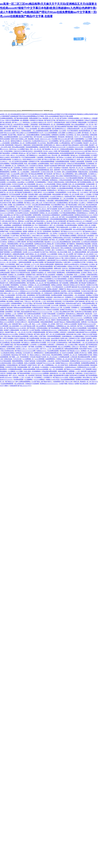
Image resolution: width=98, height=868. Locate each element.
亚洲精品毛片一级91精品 (16, 287)
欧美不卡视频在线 (20, 338)
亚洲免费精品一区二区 (18, 143)
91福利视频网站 (79, 139)
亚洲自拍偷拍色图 (37, 145)
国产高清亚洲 (48, 174)
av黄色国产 (51, 344)
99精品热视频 (82, 122)
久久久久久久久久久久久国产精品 (81, 151)
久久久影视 (63, 131)
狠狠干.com (20, 264)
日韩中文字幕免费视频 (12, 120)
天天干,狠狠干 (5, 386)
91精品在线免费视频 (29, 369)
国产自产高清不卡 (32, 153)
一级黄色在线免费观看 (25, 262)
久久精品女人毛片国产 (21, 347)
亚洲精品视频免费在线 (52, 353)
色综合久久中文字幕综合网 (88, 266)
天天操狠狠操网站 (41, 182)
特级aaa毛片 (19, 145)
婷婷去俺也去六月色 (48, 126)
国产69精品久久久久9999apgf (83, 359)
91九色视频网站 (54, 141)
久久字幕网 (89, 139)
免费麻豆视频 (74, 283)
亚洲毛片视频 (91, 258)
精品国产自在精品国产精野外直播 (55, 166)
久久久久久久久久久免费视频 (40, 373)
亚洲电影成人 (54, 180)
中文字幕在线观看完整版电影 (75, 178)
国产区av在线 (38, 303)
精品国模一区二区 (48, 118)
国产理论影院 (31, 328)
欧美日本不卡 (68, 211)
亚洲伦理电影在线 (71, 182)
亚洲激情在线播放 (54, 153)
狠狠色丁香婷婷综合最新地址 (60, 320)
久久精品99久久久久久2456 (75, 147)
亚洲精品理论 (72, 250)
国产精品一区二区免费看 (57, 240)
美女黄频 (12, 246)
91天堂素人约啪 (21, 295)
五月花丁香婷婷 (51, 188)
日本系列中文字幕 (11, 367)
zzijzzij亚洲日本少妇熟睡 (21, 124)
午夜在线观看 (78, 293)
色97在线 (27, 264)
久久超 (69, 192)
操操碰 (25, 231)
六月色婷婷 (33, 344)
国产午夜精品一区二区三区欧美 (84, 254)
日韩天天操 (81, 205)
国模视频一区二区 (11, 166)
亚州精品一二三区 (11, 314)
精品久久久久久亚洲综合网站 (43, 238)
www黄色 (47, 235)
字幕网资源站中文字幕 (20, 250)
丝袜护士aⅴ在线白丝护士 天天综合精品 (76, 264)
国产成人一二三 (17, 122)
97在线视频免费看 (40, 188)
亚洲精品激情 (73, 365)
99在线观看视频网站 (32, 147)
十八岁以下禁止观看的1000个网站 (64, 312)
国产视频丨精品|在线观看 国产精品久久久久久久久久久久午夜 (33, 312)
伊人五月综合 (42, 143)
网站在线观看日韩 (43, 233)
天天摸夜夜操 (61, 314)
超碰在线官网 (35, 172)
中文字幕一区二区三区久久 (33, 316)
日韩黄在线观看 (26, 131)
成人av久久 (40, 184)
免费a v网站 (65, 316)
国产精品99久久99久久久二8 (76, 221)
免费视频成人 (51, 326)
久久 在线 (62, 373)
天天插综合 (90, 262)
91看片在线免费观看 (74, 291)
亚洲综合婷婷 (76, 242)
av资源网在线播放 (44, 163)
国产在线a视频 (64, 283)
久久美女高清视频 (50, 184)
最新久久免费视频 (18, 203)
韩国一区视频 (8, 205)
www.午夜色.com (38, 235)
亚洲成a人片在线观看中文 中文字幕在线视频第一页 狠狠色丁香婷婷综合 (60, 279)
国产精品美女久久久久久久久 (48, 318)
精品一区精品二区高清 (14, 180)
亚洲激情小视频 (12, 373)
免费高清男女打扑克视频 (39, 342)
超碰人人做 (7, 324)
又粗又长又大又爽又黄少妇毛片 (23, 151)
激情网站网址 (61, 272)
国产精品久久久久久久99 (58, 147)
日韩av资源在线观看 (27, 238)
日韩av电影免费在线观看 (49, 371)
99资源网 (63, 223)
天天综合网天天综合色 (22, 213)
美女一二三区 (30, 289)
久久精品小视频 (73, 344)
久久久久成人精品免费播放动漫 (61, 242)
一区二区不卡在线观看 (89, 256)
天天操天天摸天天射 (49, 203)
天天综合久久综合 (38, 178)
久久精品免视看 (10, 295)
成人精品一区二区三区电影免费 (56, 221)
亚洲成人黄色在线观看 (7, 227)
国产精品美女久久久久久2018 (66, 120)
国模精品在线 (59, 264)
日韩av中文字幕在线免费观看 (76, 163)
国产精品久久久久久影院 (61, 377)
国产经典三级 (55, 223)
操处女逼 (47, 178)
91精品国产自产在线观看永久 (17, 320)
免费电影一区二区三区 (35, 231)
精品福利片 (63, 351)
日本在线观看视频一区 (55, 198)
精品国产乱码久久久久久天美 (87, 324)
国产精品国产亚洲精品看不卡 (24, 192)
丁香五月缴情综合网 (62, 227)
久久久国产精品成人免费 (28, 326)
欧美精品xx (86, 211)
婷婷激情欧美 (79, 240)
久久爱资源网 (4, 326)
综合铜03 (54, 277)
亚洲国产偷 (44, 198)
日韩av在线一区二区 (11, 198)
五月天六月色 (87, 268)
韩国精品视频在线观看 (73, 322)
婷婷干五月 (60, 324)
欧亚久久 (11, 188)
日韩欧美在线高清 (38, 307)
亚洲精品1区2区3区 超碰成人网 (44, 244)
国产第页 (47, 223)
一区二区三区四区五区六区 (90, 342)
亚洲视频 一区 (15, 172)
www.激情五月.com (45, 155)
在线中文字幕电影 (72, 122)
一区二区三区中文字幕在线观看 (16, 270)
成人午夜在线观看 (30, 184)
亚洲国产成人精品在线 (82, 384)
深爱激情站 (63, 305)
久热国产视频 (63, 384)
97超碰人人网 (23, 139)
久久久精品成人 (21, 155)
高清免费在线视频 (41, 289)
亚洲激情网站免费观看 (88, 363)
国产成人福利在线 (6, 122)
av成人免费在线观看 (45, 194)
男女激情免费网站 (57, 355)
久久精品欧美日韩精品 (8, 353)
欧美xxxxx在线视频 (42, 369)
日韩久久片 (75, 347)
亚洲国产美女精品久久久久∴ (69, 310)
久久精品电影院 (6, 355)
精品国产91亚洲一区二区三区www (47, 357)
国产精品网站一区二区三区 (51, 149)
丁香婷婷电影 (34, 124)
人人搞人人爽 (27, 324)
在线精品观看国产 (33, 270)
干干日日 (28, 205)
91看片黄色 (67, 262)
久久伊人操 (29, 310)
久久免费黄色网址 (90, 147)
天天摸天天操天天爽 (88, 291)
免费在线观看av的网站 (90, 207)
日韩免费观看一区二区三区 (29, 176)
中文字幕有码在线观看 (29, 157)
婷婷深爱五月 (89, 157)
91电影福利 (49, 297)
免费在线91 (75, 330)
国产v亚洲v (37, 258)
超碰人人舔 (7, 293)
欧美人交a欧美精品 (83, 135)
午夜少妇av (91, 219)
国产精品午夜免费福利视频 (35, 242)
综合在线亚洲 (38, 151)
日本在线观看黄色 (61, 192)
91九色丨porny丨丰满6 (50, 151)
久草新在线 (74, 357)
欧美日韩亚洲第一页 (37, 293)
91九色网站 (11, 240)
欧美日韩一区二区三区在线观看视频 (39, 229)
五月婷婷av (24, 285)
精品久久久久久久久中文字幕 (76, 289)
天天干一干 (78, 137)
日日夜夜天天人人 (61, 250)
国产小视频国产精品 (7, 344)
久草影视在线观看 (43, 196)
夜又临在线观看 (16, 342)
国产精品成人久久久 (74, 351)
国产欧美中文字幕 (50, 120)
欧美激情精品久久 (83, 213)
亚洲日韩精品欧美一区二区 (47, 124)
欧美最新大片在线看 (85, 330)
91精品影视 (13, 386)
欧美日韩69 (50, 301)
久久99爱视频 (30, 182)
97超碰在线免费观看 (61, 246)
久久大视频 (19, 371)
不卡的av (73, 320)
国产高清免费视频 (92, 375)
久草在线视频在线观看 (82, 297)
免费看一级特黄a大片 (75, 246)
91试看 (25, 252)
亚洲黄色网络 (37, 215)
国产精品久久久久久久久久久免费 (40, 305)
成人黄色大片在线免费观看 (78, 328)
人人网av (66, 207)
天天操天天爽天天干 (21, 322)
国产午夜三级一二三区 (39, 301)
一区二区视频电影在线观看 (40, 131)
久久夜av (4, 277)
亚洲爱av (89, 295)
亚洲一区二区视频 (90, 225)
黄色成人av (22, 153)
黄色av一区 (76, 192)
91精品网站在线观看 (17, 163)
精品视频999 (80, 120)
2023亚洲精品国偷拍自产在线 (24, 188)
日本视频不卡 (48, 377)
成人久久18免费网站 (65, 347)
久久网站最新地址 (65, 143)
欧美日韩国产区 (16, 157)
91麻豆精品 (79, 373)
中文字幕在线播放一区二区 (46, 246)
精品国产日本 (4, 283)
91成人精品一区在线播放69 (32, 371)
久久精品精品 (45, 367)
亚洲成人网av (76, 186)
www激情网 (80, 320)
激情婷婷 (86, 279)
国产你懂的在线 (78, 180)
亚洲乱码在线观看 (49, 303)
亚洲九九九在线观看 (71, 324)
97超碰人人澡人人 (22, 349)
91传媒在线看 (91, 184)
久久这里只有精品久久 (57, 196)
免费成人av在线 (50, 176)
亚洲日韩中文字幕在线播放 (83, 312)
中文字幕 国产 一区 (57, 211)
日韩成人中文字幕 (73, 266)
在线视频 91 (4, 287)
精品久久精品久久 (36, 355)
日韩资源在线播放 (42, 328)
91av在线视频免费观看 (68, 379)
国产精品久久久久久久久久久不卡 (71, 231)
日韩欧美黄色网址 (92, 275)
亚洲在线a (19, 353)
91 (60, 353)
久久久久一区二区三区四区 (8, 262)
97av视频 (54, 139)
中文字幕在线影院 (73, 131)
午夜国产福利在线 (30, 361)
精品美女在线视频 (84, 365)
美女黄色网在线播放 (71, 225)
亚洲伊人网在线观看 (28, 281)
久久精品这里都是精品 (57, 367)
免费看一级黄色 (93, 353)
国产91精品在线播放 (60, 266)
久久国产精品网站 (35, 330)
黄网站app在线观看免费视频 (22, 307)
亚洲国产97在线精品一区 (39, 272)
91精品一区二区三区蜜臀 (66, 254)
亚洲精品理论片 (52, 190)
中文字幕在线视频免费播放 (68, 213)
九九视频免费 (10, 219)
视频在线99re (79, 149)
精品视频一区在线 (34, 139)
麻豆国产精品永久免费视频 (74, 270)
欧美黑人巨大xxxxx (6, 377)
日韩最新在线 (30, 219)
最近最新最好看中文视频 (61, 375)
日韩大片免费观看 (18, 363)
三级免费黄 (40, 157)
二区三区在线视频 (68, 198)
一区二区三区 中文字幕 (25, 332)
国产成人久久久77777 (24, 386)
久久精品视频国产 (90, 326)
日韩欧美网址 (65, 328)
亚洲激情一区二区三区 (70, 355)
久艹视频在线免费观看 (86, 310)
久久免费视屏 (20, 240)
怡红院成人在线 (45, 338)
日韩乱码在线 (8, 359)
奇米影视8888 (34, 213)
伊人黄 (57, 118)
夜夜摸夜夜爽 (10, 145)
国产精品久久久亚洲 (32, 277)
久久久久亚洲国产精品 (26, 137)
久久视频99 (11, 371)
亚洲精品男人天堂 (23, 166)
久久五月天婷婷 (64, 256)
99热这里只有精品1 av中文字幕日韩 (74, 285)
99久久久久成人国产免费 (66, 139)
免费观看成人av (61, 326)
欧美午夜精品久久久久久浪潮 (32, 159)
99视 (70, 342)
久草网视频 (14, 153)
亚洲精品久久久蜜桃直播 (47, 227)
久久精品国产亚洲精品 (31, 268)
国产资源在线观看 (64, 151)
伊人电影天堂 (24, 330)
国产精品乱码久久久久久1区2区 (16, 328)
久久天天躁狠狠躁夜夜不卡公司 (34, 133)
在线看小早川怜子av (81, 353)
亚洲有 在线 (64, 338)
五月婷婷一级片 (50, 250)
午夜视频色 (90, 229)
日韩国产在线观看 (86, 338)
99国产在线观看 (17, 170)
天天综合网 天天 (28, 353)
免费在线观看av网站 (89, 303)
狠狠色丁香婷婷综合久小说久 (83, 126)
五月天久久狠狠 (23, 260)
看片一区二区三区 (36, 149)
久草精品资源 (89, 320)
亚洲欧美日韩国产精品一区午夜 (63, 293)
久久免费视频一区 (28, 359)
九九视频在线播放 (78, 336)
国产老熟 (62, 217)
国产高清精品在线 (92, 344)
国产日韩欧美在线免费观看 (33, 314)
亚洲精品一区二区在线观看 (89, 351)
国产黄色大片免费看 (53, 332)
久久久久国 (9, 340)
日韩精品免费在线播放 (67, 149)
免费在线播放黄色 (33, 198)
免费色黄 (84, 322)
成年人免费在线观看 (81, 174)
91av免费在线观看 (53, 351)
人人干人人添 (35, 264)
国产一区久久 (13, 375)
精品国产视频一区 (11, 332)
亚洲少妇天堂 (55, 248)
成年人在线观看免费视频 (70, 172)
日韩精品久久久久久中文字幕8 (29, 291)
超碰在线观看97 (63, 371)
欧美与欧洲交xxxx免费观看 (20, 336)
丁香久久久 (28, 301)
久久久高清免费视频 (51, 133)
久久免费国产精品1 (24, 149)
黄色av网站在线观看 (18, 147)
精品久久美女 (71, 223)
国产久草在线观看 (78, 157)
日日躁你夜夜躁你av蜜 (42, 219)
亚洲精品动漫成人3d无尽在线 (62, 238)
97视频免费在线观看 (39, 332)
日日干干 (50, 122)
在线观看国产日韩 (59, 382)
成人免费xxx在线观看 (45, 129)
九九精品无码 (63, 233)
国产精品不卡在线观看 (26, 258)
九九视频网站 (29, 379)
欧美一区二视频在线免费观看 (77, 252)
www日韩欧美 (55, 338)
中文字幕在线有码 (41, 168)
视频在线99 (27, 145)
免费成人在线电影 (57, 285)
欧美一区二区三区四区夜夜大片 (67, 159)
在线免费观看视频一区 (84, 299)
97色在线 (33, 357)
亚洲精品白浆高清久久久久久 (84, 215)
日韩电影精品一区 (61, 344)
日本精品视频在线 (12, 365)
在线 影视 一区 (23, 375)
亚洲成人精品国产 (53, 289)
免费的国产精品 (60, 303)
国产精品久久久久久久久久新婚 (22, 178)
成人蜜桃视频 (24, 120)
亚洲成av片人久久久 (13, 238)
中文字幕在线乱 (41, 200)
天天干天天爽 (51, 342)
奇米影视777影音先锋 (35, 375)
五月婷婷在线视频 (84, 155)
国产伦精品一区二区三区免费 (71, 194)
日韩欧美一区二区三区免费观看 (49, 186)
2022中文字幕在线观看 (62, 361)
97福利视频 (75, 238)
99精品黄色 (89, 190)
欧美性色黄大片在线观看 (77, 375)
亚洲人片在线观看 (30, 363)
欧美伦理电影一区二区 (87, 238)
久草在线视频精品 (11, 318)
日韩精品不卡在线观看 (32, 384)
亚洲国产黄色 (20, 217)
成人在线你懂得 (14, 326)
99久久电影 (78, 334)
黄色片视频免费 (33, 248)
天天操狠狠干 (39, 377)
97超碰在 (5, 223)
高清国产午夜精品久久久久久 (78, 219)
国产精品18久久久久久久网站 (9, 334)
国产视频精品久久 (32, 155)
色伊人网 (44, 258)
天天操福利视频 (88, 293)
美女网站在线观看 (41, 281)
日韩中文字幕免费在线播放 (19, 196)
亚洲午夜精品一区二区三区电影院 (36, 254)
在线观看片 (14, 258)
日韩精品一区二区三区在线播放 (49, 213)
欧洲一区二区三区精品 (84, 159)
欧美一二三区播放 (86, 194)
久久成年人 (82, 203)
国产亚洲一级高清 (40, 334)
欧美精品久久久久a (40, 310)
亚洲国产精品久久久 (62, 363)
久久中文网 (55, 305)
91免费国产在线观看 (6, 347)
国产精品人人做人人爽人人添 (33, 203)
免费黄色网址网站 (10, 316)
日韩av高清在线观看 (66, 180)
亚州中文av (13, 149)
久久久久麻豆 (4, 268)
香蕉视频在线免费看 (75, 268)
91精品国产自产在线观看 (39, 190)
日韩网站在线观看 (45, 277)
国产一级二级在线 (34, 367)
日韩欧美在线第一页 (64, 330)
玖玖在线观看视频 (71, 217)
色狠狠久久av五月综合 (53, 379)
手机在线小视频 (48, 375)
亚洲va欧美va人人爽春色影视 (75, 314)
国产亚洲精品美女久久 (59, 129)
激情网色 (81, 225)
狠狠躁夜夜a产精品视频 (83, 244)
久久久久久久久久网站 (58, 270)
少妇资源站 (17, 168)
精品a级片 (48, 242)
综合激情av (57, 168)
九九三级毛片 (85, 192)
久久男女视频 (78, 281)
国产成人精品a (73, 203)
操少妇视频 (6, 285)
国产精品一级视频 (79, 209)
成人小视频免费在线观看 (83, 198)
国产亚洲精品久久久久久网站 (16, 277)
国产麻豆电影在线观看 (21, 118)
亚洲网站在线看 (58, 207)
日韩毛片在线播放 (8, 338)
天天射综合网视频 (60, 244)
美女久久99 (69, 382)
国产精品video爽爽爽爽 (36, 174)
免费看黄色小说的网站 (59, 135)
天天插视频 (67, 307)
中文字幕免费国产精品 (58, 205)
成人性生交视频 (63, 252)
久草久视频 (61, 133)
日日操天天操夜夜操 (16, 231)
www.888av (21, 182)
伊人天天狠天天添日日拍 (85, 170)
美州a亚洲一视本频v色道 (66, 137)
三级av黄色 (51, 361)
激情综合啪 (70, 334)
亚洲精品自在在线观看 (10, 266)
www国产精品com (60, 322)
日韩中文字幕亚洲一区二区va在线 (75, 258)
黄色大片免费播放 (30, 340)
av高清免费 (7, 131)
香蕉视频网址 (15, 285)
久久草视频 (73, 299)
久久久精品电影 (10, 264)
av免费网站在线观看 (67, 215)
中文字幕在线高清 (58, 287)
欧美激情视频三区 (29, 225)
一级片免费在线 (32, 320)
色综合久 (71, 384)
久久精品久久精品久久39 (39, 122)
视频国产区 (63, 289)
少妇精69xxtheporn (71, 367)
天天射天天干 (56, 316)
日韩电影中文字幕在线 (37, 120)
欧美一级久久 (11, 155)
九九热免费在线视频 (91, 240)
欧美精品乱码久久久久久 (49, 330)
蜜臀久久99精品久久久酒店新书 (27, 279)
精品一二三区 (36, 324)
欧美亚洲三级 (70, 373)
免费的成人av (15, 176)
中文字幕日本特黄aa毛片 (69, 170)
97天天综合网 (91, 196)
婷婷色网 (84, 371)
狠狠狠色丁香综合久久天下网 (53, 307)
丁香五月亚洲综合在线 (7, 351)
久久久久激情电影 (49, 192)
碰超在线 (74, 287)
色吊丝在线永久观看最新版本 (51, 215)
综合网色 (64, 291)
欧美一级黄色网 (55, 170)
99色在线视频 (57, 194)
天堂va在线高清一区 (89, 137)
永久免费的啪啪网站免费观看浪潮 (50, 291)
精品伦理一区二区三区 (76, 168)
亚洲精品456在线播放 (83, 379)
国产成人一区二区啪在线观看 (76, 340)
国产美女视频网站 (54, 328)
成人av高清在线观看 (80, 229)
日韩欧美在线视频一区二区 (19, 229)
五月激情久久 (93, 174)
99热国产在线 (19, 301)
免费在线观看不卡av (36, 118)
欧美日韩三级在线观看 (41, 240)
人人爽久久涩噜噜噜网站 (12, 233)
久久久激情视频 (52, 254)
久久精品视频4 (69, 275)
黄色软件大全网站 (29, 170)
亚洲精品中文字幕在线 (26, 334)
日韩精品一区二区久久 (39, 209)
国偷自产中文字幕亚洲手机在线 (20, 272)
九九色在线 (92, 200)
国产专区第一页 (24, 355)
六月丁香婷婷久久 (85, 118)
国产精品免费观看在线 (52, 283)
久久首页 (50, 168)
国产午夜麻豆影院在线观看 (8, 209)
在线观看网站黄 (17, 225)
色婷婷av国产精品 (70, 196)
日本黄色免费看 (41, 361)
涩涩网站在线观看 (31, 143)
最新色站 (11, 256)
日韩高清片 (63, 332)
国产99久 (80, 326)
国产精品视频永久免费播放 (68, 235)
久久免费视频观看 (16, 252)
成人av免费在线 (41, 326)
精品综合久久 (16, 131)
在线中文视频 (84, 145)
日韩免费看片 (9, 312)
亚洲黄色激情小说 (49, 145)
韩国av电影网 (76, 342)
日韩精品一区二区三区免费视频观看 (39, 285)
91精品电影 (71, 332)
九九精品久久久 (17, 159)
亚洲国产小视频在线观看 (12, 330)
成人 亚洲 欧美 (72, 326)
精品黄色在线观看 (34, 322)
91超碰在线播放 (46, 135)
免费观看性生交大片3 (12, 291)
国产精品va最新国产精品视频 (64, 126)
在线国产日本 (70, 240)
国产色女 (86, 233)
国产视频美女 (71, 244)
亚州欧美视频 (11, 349)
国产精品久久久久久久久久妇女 (15, 310)
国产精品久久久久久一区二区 (43, 207)
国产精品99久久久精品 (89, 176)
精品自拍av (15, 355)
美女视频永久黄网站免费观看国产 (26, 246)
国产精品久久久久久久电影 (66, 190)
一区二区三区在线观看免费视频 (41, 211)
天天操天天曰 (27, 141)
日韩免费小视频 (33, 194)
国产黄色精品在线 (64, 318)
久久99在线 (68, 157)
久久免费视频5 (77, 141)
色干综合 (71, 233)
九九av (36, 227)
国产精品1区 (84, 347)
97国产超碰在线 (80, 301)
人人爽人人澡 (54, 217)
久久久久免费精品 (39, 379)
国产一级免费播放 (6, 225)
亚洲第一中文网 (82, 250)
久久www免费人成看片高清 (19, 174)
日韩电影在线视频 (73, 118)
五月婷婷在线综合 (62, 342)
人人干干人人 (86, 305)
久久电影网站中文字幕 (79, 262)
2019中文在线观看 (68, 353)
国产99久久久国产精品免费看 (23, 215)
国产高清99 (63, 118)
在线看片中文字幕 (92, 285)
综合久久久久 (47, 316)
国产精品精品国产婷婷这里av (54, 262)
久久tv (93, 287)
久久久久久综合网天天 (74, 305)
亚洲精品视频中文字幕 (85, 355)
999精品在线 (4, 375)
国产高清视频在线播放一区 (86, 182)
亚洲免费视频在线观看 (73, 272)
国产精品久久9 (10, 382)
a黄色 (28, 293)
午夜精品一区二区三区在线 (65, 359)
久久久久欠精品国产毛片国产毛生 (38, 252)
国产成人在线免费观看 (27, 244)
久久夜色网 (67, 287)
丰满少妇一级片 (16, 305)
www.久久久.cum (45, 139)
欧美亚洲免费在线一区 (86, 131)
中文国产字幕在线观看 (49, 314)
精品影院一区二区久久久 (29, 233)
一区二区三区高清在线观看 (30, 186)
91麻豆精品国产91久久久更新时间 (57, 260)
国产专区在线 (38, 137)
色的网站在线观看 (57, 295)
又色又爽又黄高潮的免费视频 (41, 205)
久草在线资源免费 (29, 200)
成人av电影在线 (19, 384)
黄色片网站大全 (88, 377)
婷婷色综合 (26, 122)
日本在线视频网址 (86, 307)
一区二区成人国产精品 (14, 281)
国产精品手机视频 (83, 217)
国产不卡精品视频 (64, 277)
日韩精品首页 (49, 293)
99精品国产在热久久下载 (56, 258)
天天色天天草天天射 (43, 217)
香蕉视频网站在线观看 (64, 124)
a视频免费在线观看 (19, 254)
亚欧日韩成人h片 (59, 297)
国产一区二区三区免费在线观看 (56, 334)
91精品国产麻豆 (17, 324)
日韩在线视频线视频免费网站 (59, 219)
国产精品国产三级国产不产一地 (27, 266)
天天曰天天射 (18, 359)
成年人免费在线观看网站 (23, 382)
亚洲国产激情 (33, 196)
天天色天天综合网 (18, 184)
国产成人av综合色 (65, 141)
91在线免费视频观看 (7, 384)
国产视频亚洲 (78, 211)
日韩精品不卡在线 (89, 270)
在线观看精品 (31, 295)
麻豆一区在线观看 (38, 223)
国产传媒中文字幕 (65, 186)
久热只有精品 (92, 260)
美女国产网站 (12, 135)
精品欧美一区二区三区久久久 (89, 382)
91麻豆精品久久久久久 (58, 178)
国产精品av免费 (80, 153)
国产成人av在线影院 (49, 275)
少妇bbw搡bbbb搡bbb (33, 135)
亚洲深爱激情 (47, 231)
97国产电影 (42, 336)
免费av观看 (45, 180)
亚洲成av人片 (55, 235)
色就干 (52, 163)
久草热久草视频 (18, 340)
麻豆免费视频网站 (45, 270)
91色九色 (65, 268)
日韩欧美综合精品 (59, 182)
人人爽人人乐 (78, 233)
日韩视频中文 (75, 307)
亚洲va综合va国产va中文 (74, 303)
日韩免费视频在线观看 (62, 161)
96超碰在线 (87, 180)
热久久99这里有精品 (84, 287)
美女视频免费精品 (88, 141)
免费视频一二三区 (74, 371)
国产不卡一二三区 (46, 349)
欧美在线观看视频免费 (67, 153)
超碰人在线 (25, 305)
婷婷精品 (27, 190)
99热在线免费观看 (36, 256)
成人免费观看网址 (68, 174)
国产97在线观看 (52, 209)
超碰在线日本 (54, 373)
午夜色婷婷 (65, 168)
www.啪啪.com (8, 215)
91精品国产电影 (20, 219)
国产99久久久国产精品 (49, 159)
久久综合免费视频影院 (50, 137)
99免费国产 (28, 126)
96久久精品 (20, 133)
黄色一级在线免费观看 (25, 209)
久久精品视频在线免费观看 (65, 188)
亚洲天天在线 (87, 246)
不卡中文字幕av (28, 303)
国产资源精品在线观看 (18, 289)
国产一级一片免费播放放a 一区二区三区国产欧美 (53, 365)
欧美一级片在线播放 (31, 163)
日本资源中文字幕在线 (36, 166)
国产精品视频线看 (8, 297)
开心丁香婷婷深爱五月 (42, 225)
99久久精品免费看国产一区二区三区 (83, 124)
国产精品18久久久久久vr (50, 256)
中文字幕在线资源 (68, 301)
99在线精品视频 (22, 367)
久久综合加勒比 (12, 182)
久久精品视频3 (42, 344)
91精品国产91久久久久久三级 (46, 363)
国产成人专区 (90, 301)
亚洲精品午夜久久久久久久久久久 (81, 361)
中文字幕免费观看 (12, 211)
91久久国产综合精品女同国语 (43, 299)
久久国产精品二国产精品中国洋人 (35, 221)
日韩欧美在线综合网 (73, 129)
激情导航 (39, 275)
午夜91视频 (50, 200)
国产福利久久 (36, 126)
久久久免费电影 (10, 207)
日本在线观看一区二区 (88, 186)
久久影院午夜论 (5, 176)
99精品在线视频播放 (27, 299)
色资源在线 (6, 235)
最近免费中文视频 (53, 143)
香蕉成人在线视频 (62, 184)
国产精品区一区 (87, 133)
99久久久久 (20, 200)
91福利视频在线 (67, 336)
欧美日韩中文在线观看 (65, 209)
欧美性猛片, (21, 129)
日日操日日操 (22, 318)
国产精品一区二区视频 (43, 340)
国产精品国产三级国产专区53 (28, 365)
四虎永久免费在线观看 (47, 264)
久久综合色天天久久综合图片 (42, 287)
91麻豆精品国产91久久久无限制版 (86, 332)
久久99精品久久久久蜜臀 (73, 133)
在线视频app (32, 260)
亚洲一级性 (90, 340)
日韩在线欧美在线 (59, 122)
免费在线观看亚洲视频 (62, 200)
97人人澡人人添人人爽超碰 (24, 207)
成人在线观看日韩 (58, 349)
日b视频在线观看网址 (7, 118)
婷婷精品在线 (81, 196)
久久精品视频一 (25, 172)
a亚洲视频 (32, 250)
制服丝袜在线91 (83, 172)
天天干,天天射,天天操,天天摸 (78, 200)
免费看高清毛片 (39, 353)
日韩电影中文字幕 (34, 161)
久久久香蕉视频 (40, 359)
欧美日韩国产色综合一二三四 (88, 349)
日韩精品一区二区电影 (49, 324)
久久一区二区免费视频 (19, 293)
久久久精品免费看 (15, 186)
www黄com (93, 384)
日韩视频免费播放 (16, 303)
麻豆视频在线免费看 (84, 357)
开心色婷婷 (58, 172)
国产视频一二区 (14, 357)
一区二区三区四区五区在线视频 (18, 161)
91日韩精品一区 (71, 135)
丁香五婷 (50, 182)
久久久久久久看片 (34, 349)
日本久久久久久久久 (77, 318)
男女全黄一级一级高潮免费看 (61, 155)
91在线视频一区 (12, 129)
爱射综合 (21, 221)
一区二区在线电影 (80, 295)
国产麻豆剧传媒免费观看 (45, 266)
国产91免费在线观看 (33, 338)
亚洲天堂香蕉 (52, 272)
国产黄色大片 (58, 174)
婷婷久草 (76, 382)
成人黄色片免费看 (38, 262)
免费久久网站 (34, 336)
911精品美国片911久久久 (40, 141)
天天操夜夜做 (90, 163)
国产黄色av (60, 157)
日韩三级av (7, 336)
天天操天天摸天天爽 (47, 172)
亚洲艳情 (20, 314)
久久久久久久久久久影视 (61, 299)
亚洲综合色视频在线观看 (16, 190)
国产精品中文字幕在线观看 (65, 281)
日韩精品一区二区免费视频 (16, 275)
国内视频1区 (56, 231)
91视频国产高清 (31, 275)
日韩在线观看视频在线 (42, 170)
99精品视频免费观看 (47, 322)
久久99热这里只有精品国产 (89, 242)
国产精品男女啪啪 (71, 205)
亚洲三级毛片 (38, 192)
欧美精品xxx (20, 316)
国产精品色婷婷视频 (24, 373)
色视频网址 (60, 275)
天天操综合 (4, 242)
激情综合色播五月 (16, 141)
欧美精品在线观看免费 (10, 279)
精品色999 (92, 279)
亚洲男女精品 (29, 240)
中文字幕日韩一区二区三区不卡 (31, 180)
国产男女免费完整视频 (43, 295)
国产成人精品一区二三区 (22, 256)
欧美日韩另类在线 (61, 163)
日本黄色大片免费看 (28, 168)
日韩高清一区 (80, 190)
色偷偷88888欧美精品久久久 (73, 176)
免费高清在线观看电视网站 (18, 283)
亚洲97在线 (14, 139)
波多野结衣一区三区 (44, 320)
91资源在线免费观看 (79, 248)
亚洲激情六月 (70, 297)
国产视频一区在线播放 (35, 347)
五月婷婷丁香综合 (87, 272)
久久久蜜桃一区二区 (75, 227)
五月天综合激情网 (15, 194)
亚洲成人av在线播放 (76, 377)
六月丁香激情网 (87, 369)
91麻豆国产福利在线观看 (74, 166)
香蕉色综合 (53, 252)
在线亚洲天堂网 (44, 147)
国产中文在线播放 (77, 143)
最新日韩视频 (54, 131)
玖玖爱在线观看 (31, 217)
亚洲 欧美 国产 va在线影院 (86, 235)
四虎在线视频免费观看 (48, 161)
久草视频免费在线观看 (15, 369)
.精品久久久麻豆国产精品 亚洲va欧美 (67, 145)
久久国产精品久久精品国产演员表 (87, 223)
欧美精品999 (86, 166)
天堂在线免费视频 (45, 248)
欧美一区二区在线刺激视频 (77, 184)
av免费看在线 (88, 318)
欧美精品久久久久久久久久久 (18, 248)
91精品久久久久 (42, 351)
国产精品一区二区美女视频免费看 (62, 229)
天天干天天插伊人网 (89, 227)
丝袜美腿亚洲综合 (50, 157)
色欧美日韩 (89, 314)
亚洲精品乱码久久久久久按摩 (86, 367)
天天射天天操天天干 (90, 373)
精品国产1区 (21, 135)
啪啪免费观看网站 (18, 361)
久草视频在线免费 (64, 357)
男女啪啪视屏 (23, 198)
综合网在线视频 (19, 379)
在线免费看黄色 (50, 359)
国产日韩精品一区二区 (16, 126)
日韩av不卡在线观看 (91, 120)
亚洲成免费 (89, 161)
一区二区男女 (53, 233)
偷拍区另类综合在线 (76, 207)
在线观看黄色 (42, 260)
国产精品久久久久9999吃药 (73, 369)
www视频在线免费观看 (11, 137)
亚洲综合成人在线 (75, 256)
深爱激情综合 (40, 250)
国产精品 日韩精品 (33, 318)
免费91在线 (58, 268)
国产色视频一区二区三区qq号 (24, 227)
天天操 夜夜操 (8, 151)
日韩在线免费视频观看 (54, 336)
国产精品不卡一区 (10, 200)
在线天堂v (41, 176)
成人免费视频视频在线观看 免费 (80, 277)
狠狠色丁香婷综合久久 (16, 268)
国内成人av (74, 155)
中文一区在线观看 (32, 129)
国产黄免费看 (91, 248)
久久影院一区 (29, 377)
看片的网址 (10, 301)
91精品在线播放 (68, 295)
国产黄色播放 (43, 153)
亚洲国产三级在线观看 (77, 161)
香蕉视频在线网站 (13, 244)
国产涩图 (24, 194)
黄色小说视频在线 (66, 248)
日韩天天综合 (46, 355)
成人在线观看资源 (6, 178)
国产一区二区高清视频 (57, 225)
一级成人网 (18, 297)
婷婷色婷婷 (58, 301)
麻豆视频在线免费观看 (46, 268)
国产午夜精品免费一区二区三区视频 (20, 223)
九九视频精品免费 (90, 168)
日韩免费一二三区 (18, 377)
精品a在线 (82, 344)
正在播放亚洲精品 (62, 203)
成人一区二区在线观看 (56, 369)
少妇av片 (4, 244)
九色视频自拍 (51, 281)
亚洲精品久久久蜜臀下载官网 (17, 242)
